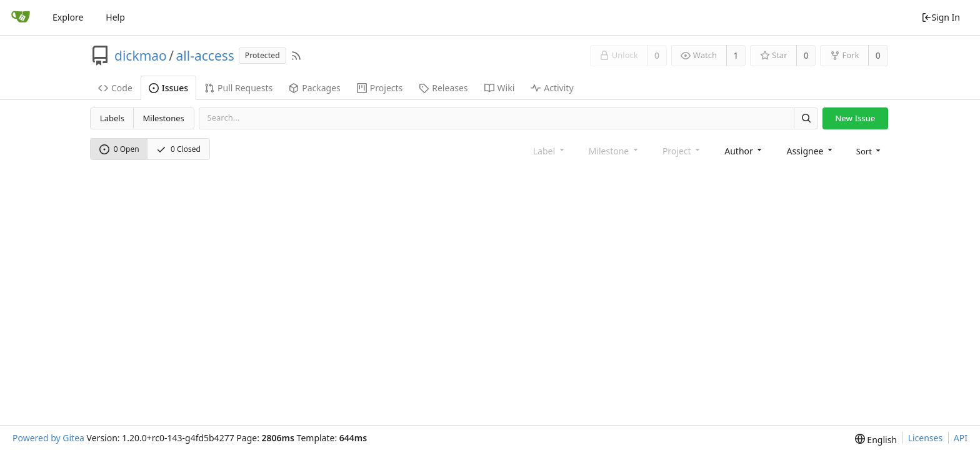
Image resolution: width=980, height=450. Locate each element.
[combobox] (744, 150)
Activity (552, 88)
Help (115, 17)
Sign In (941, 17)
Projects (380, 88)
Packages (315, 88)
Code (115, 88)
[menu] (870, 151)
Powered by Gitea (48, 438)
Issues (168, 88)
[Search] (806, 118)
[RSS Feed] (296, 56)
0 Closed (178, 149)
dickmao (141, 56)
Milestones (164, 118)
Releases (443, 88)
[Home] (21, 17)
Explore (68, 17)
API (961, 438)
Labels (112, 118)
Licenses (926, 438)
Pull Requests (238, 88)
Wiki (500, 88)
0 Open (119, 149)
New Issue (855, 118)
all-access (205, 56)
